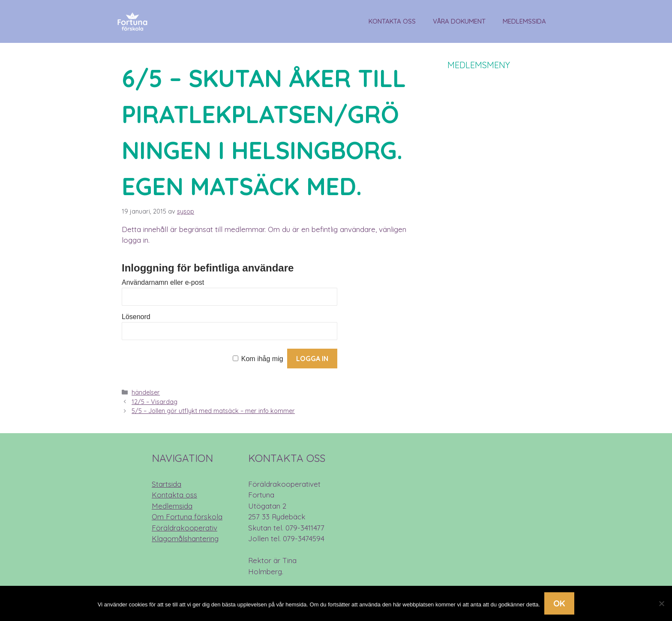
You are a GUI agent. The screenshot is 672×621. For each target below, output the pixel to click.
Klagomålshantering (185, 538)
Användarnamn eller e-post (163, 282)
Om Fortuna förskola (187, 517)
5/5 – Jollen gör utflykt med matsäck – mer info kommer (213, 411)
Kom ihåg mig (262, 359)
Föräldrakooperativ (184, 528)
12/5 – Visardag (154, 402)
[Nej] (661, 603)
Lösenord (136, 317)
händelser (146, 392)
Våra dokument (459, 21)
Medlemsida (172, 506)
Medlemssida (524, 21)
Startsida (166, 484)
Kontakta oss (392, 21)
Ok (559, 603)
